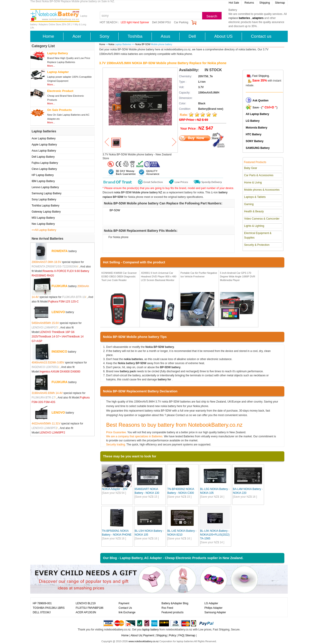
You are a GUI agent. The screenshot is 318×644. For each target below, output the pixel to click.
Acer (77, 36)
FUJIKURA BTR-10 (74, 297)
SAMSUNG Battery (258, 148)
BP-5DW (115, 210)
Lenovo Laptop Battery (45, 187)
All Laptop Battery (257, 114)
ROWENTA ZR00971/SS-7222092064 (55, 267)
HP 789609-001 (42, 603)
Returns (249, 3)
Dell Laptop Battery (43, 157)
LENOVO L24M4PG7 (44, 328)
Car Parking (181, 22)
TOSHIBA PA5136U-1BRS (49, 608)
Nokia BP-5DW (143, 44)
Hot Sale (234, 3)
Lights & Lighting (254, 226)
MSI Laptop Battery (43, 218)
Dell (192, 36)
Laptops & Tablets (255, 197)
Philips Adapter (213, 608)
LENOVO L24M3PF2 (44, 428)
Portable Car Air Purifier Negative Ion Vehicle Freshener (199, 275)
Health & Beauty (254, 211)
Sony (104, 36)
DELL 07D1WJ (42, 612)
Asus (166, 36)
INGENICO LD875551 (45, 367)
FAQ (181, 635)
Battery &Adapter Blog (175, 603)
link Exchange (127, 612)
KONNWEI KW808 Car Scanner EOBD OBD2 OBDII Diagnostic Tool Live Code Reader (119, 276)
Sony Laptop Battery (44, 199)
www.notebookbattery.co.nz (144, 641)
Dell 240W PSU (161, 22)
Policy (173, 635)
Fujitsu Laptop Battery (45, 163)
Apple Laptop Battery (44, 145)
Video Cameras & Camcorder (262, 219)
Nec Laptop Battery (43, 224)
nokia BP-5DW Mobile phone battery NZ (138, 192)
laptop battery (151, 630)
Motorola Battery (256, 128)
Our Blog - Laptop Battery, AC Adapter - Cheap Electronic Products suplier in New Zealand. (173, 558)
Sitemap (280, 3)
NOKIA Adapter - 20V (115, 489)
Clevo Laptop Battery (44, 169)
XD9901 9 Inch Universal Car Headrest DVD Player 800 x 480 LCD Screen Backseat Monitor (159, 276)
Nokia (111, 44)
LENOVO (58, 312)
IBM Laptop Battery (43, 181)
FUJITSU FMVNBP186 (90, 608)
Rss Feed (167, 608)
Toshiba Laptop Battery (46, 206)
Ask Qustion (261, 101)
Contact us (261, 36)
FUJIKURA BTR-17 (43, 398)
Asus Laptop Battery (44, 151)
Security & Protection (257, 245)
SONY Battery (255, 141)
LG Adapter (211, 603)
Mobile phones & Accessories (262, 190)
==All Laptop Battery (44, 230)
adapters (258, 18)
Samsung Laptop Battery (47, 193)
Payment (124, 603)
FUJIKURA (60, 286)
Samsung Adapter (215, 612)
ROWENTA (60, 251)
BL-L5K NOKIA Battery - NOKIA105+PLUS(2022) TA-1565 (215, 535)
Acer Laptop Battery (44, 138)
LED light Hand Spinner (135, 22)
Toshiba (135, 36)
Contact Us (125, 608)
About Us (136, 635)
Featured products (172, 612)
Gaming (249, 204)
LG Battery (253, 121)
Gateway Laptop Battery (46, 212)
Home (48, 36)
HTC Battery (254, 134)
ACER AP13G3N (86, 612)
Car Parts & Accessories (259, 175)
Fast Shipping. (261, 76)
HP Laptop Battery (43, 175)
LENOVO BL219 (86, 603)
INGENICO (59, 351)
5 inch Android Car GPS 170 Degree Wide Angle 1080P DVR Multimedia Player (238, 276)
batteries (244, 18)
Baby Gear (251, 168)
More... (51, 66)
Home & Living (253, 183)
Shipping (265, 3)
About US (223, 36)
